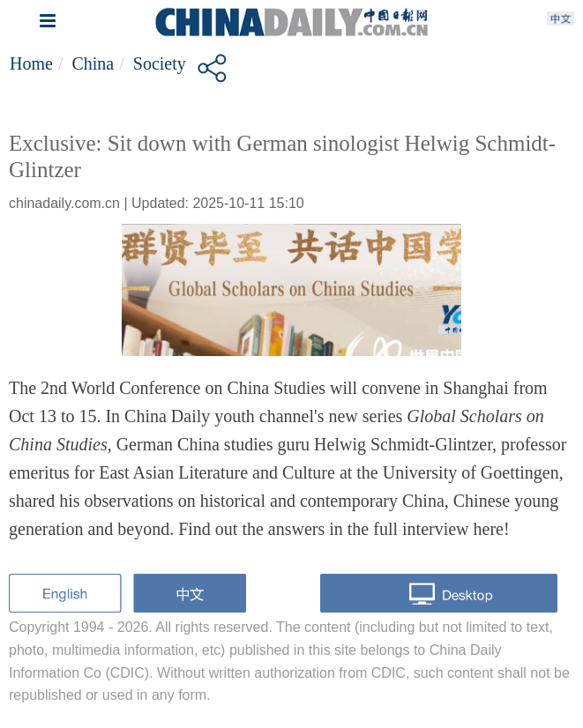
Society (160, 63)
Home (31, 63)
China (93, 63)
